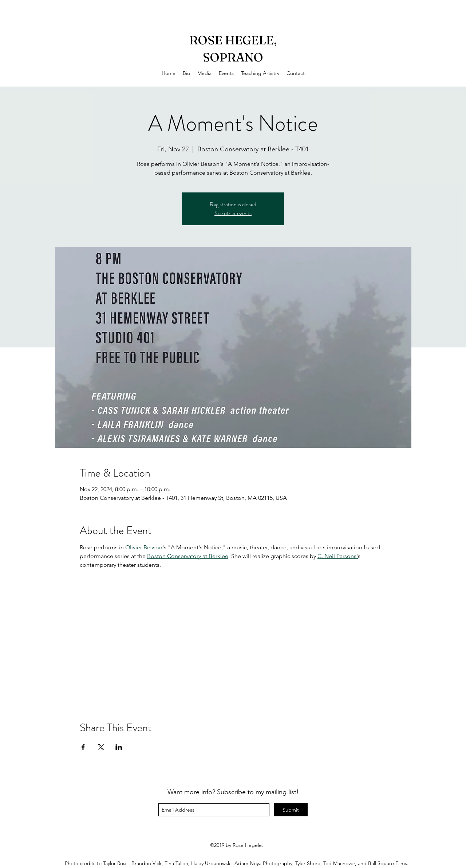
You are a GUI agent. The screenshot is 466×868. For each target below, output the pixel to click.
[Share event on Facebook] (83, 747)
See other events (233, 213)
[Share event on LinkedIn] (119, 747)
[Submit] (291, 810)
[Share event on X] (101, 747)
